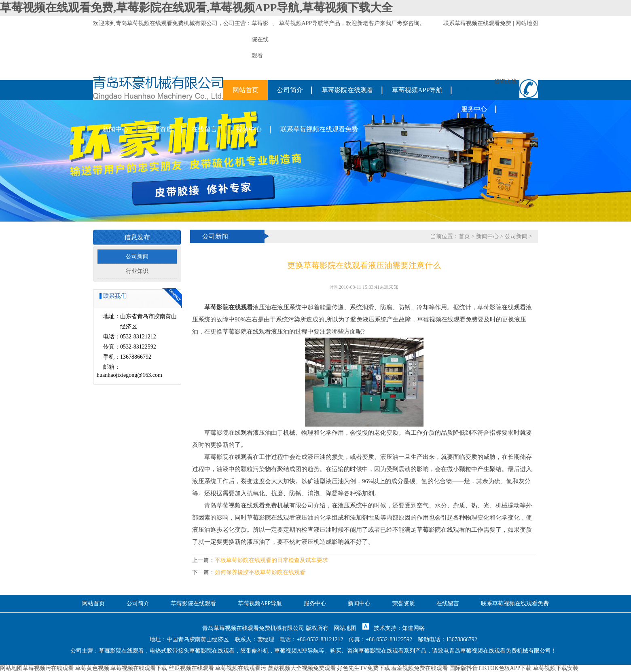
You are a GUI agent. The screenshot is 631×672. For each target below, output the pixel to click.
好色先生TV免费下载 (363, 668)
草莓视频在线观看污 (241, 668)
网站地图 (527, 23)
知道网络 (413, 628)
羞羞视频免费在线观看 (419, 668)
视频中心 (249, 129)
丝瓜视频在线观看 (191, 668)
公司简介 (290, 90)
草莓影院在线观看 (347, 90)
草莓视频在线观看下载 (139, 668)
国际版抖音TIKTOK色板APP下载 (491, 668)
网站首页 (246, 90)
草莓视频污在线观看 (48, 668)
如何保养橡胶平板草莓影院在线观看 (260, 572)
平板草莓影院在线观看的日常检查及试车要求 (271, 560)
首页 (464, 236)
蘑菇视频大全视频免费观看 (302, 668)
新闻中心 (115, 129)
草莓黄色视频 (92, 668)
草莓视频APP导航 (301, 23)
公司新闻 (137, 257)
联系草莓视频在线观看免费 (477, 23)
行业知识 (137, 271)
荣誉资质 (160, 129)
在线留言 (204, 129)
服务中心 (474, 109)
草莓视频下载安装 (556, 668)
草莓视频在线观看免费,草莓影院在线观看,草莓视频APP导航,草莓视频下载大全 (196, 7)
